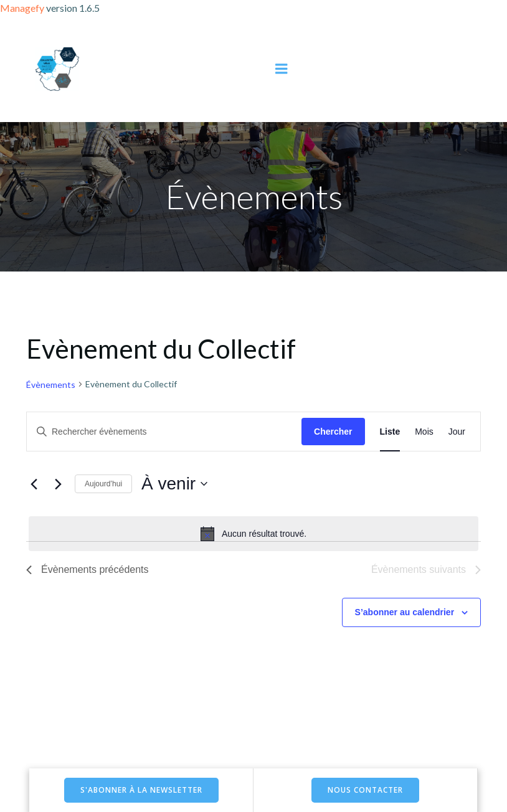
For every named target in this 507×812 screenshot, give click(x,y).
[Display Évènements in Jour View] (457, 432)
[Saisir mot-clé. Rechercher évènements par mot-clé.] (164, 432)
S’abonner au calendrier (405, 612)
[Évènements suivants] (58, 484)
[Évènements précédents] (34, 484)
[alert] (253, 534)
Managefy (23, 8)
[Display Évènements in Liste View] (390, 432)
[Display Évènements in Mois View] (424, 432)
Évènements (51, 385)
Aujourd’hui (103, 484)
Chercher (333, 432)
